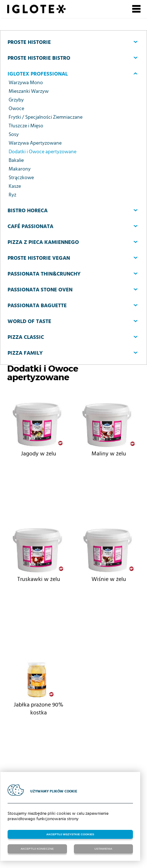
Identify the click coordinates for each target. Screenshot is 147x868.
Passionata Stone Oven (40, 290)
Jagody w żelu (39, 454)
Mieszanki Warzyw (29, 91)
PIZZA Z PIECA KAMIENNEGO (43, 242)
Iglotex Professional (38, 74)
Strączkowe (21, 178)
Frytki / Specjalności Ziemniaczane (46, 117)
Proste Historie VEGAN (39, 258)
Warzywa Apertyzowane (35, 143)
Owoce (16, 109)
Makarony (20, 169)
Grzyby (16, 100)
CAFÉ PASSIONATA (30, 226)
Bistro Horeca (28, 211)
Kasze (15, 186)
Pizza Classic (26, 337)
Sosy (14, 135)
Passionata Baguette (37, 306)
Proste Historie (29, 42)
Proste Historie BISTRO (39, 58)
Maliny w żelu (109, 454)
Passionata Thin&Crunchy (44, 274)
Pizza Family (25, 353)
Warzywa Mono (26, 83)
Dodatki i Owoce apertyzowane (43, 152)
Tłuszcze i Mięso (26, 126)
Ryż (12, 195)
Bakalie (16, 160)
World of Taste (29, 321)
